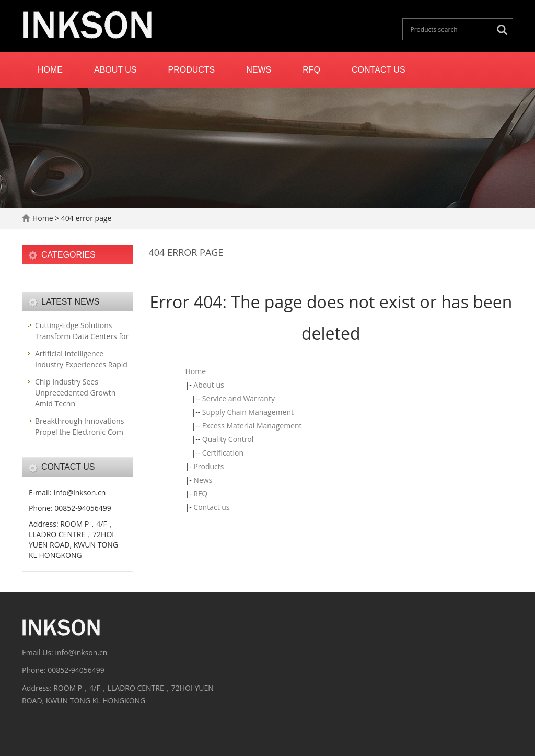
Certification (223, 453)
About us (115, 70)
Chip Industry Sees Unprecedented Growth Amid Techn (75, 393)
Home (50, 70)
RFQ (311, 70)
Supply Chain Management (248, 412)
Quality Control (228, 439)
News (259, 70)
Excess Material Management (252, 426)
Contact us (379, 70)
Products (192, 70)
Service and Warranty (239, 398)
